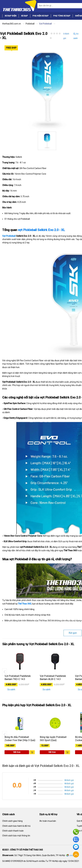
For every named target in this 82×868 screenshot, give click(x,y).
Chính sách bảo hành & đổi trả (16, 826)
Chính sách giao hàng (12, 821)
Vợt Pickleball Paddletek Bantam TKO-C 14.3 (18, 678)
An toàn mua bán (48, 821)
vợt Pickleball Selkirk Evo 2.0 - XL (41, 230)
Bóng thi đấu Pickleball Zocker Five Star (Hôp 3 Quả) (20, 739)
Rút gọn (73, 633)
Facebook (76, 847)
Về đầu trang (76, 854)
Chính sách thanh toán (13, 831)
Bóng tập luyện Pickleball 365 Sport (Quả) (53, 739)
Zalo (76, 839)
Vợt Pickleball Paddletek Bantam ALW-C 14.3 (53, 678)
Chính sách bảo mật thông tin (16, 836)
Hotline (76, 832)
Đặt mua (17, 752)
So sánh (76, 36)
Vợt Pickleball (9, 236)
